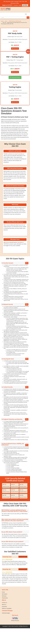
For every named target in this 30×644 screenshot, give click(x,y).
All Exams (4, 596)
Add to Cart (15, 48)
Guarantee (4, 606)
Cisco (6, 21)
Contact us (4, 602)
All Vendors (5, 594)
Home (2, 21)
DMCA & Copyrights (7, 608)
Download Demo (15, 77)
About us (4, 604)
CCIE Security (18, 21)
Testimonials (5, 598)
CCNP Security (12, 21)
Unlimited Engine (6, 613)
